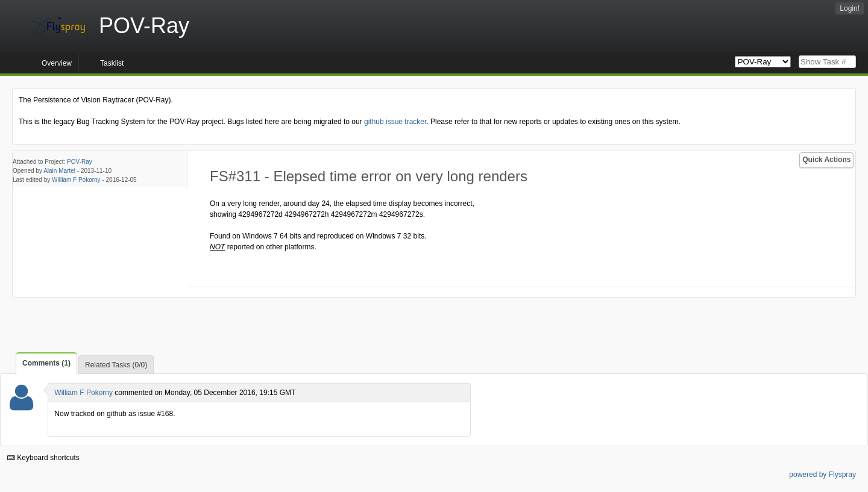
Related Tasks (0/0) (116, 365)
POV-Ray (80, 162)
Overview (57, 63)
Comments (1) (46, 363)
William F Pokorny (76, 180)
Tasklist (112, 63)
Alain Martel (59, 171)
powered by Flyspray (822, 475)
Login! (850, 8)
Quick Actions (826, 160)
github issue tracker (395, 122)
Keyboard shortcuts (43, 458)
